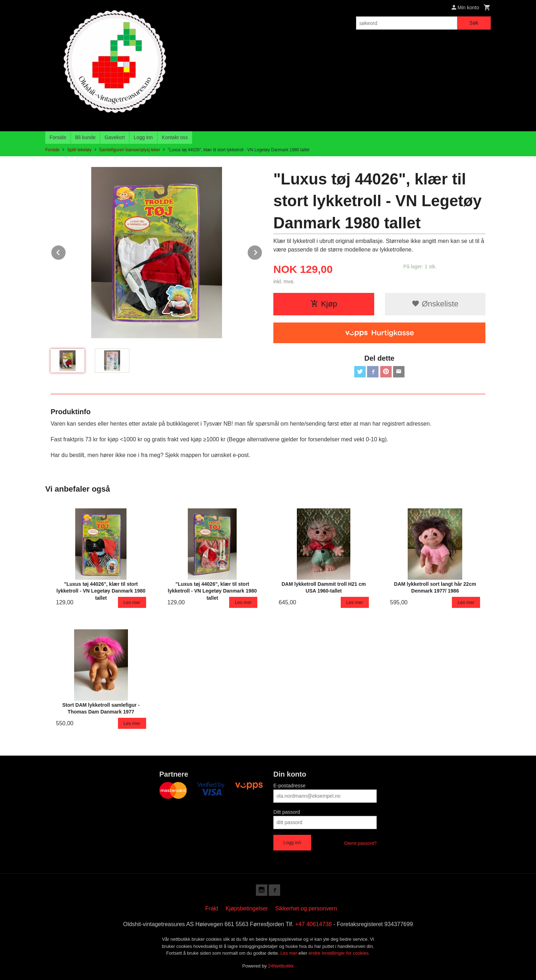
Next (262, 251)
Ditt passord (287, 812)
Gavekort (115, 137)
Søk (474, 23)
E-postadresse (289, 786)
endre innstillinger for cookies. (339, 953)
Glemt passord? (360, 843)
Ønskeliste (435, 304)
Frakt (212, 908)
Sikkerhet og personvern (306, 908)
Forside (58, 137)
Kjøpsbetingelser (247, 908)
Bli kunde (86, 137)
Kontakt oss (175, 137)
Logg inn (143, 137)
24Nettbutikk (281, 966)
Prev (66, 251)
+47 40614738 (313, 924)
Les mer (290, 953)
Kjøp (324, 304)
